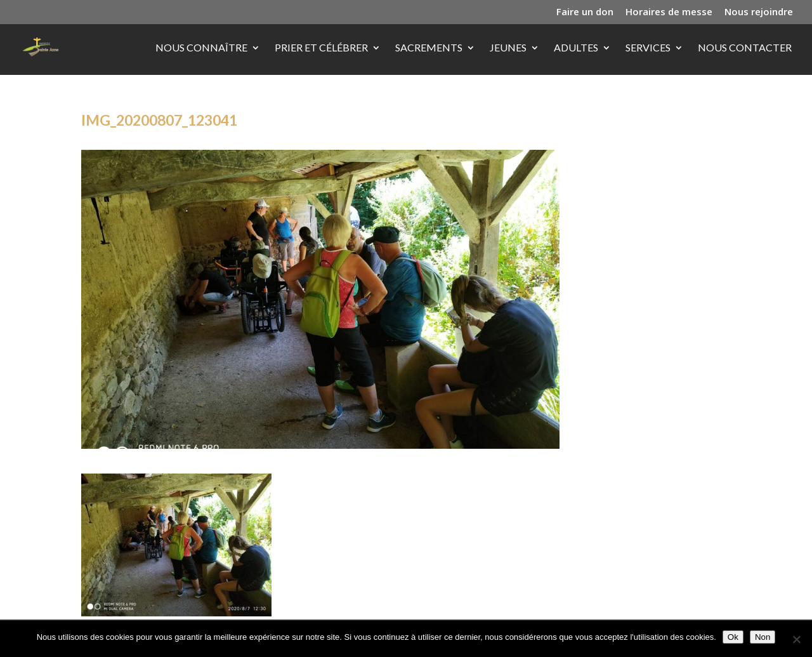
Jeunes (508, 48)
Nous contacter (745, 48)
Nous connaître (201, 48)
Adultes (576, 48)
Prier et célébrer (321, 48)
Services (648, 48)
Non (763, 637)
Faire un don (585, 12)
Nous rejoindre (759, 12)
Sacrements (429, 48)
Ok (733, 637)
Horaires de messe (669, 12)
